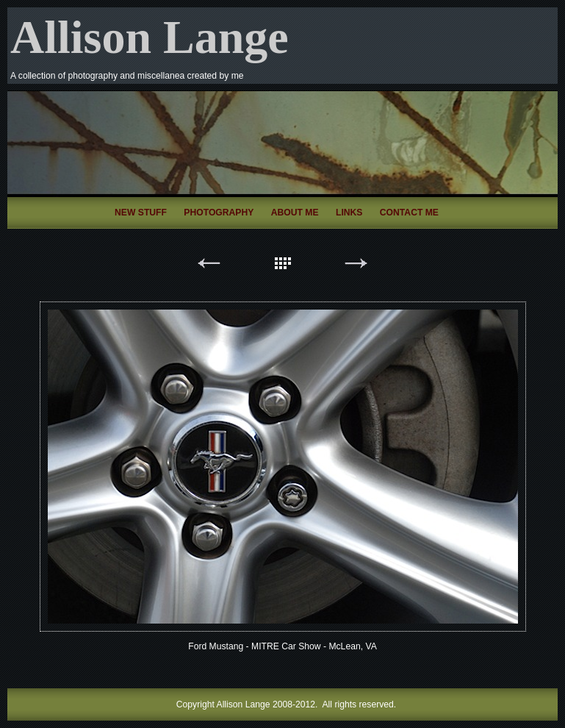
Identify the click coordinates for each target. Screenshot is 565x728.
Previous (209, 266)
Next (356, 266)
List (283, 266)
